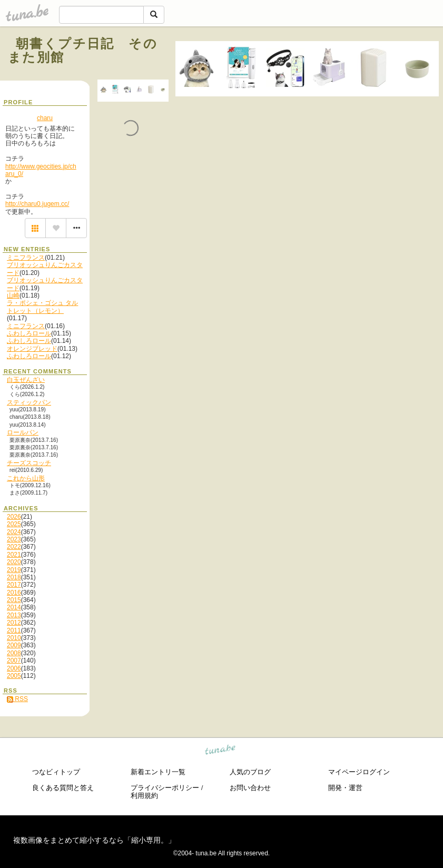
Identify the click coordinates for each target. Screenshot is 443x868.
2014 (14, 607)
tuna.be (220, 751)
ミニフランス (26, 258)
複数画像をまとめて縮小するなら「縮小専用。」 (94, 840)
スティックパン (29, 402)
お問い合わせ (250, 788)
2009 (14, 645)
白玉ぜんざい (26, 380)
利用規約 (144, 796)
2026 (14, 517)
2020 (14, 562)
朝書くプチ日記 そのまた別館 (83, 50)
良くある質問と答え (63, 788)
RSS (17, 699)
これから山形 (26, 478)
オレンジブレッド (32, 349)
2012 (14, 623)
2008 (14, 653)
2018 (14, 577)
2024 (14, 532)
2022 (14, 547)
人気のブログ (250, 772)
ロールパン (23, 432)
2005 (14, 676)
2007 (14, 660)
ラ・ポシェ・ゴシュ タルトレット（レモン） (42, 307)
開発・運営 (345, 788)
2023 (14, 539)
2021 (14, 555)
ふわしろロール (29, 333)
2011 (14, 630)
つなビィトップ (56, 772)
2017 (14, 585)
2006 (14, 668)
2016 (14, 593)
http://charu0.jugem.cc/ (37, 204)
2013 (14, 615)
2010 (14, 638)
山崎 (13, 295)
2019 (14, 570)
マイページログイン (359, 772)
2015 (14, 600)
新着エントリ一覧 (158, 772)
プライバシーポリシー (165, 788)
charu (45, 118)
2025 (14, 524)
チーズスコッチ (29, 463)
